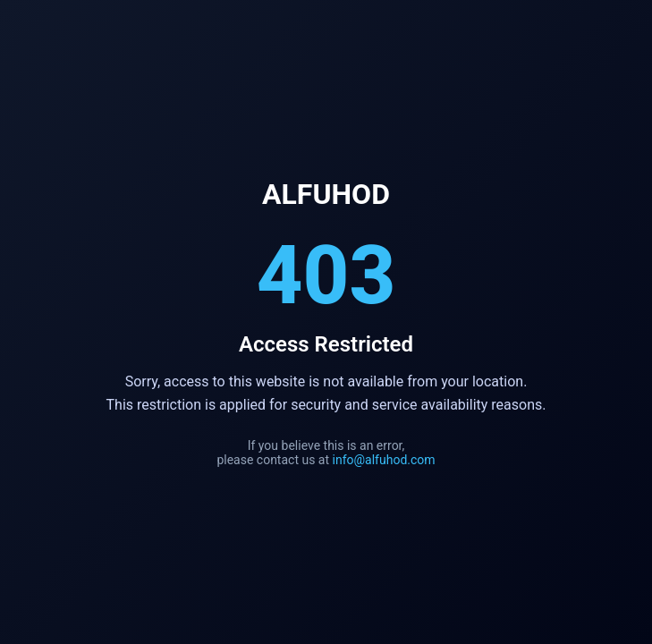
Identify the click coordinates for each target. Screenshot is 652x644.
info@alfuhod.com (384, 460)
